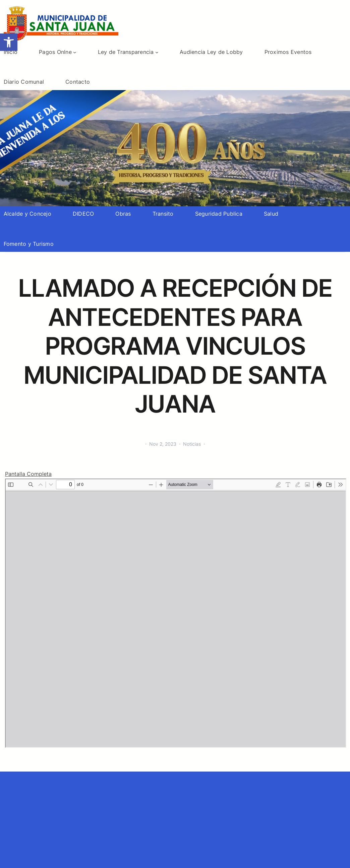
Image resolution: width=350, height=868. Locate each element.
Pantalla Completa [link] (28, 474)
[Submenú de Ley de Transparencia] (157, 52)
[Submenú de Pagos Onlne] (75, 52)
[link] (9, 42)
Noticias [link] (192, 444)
